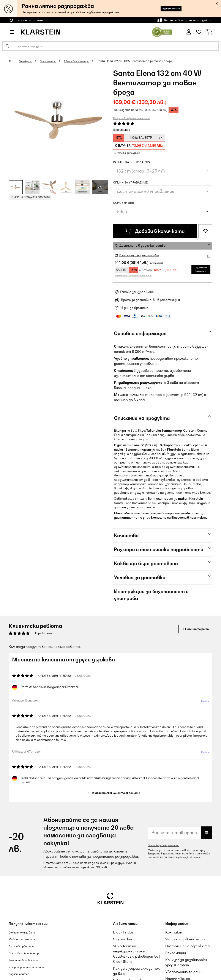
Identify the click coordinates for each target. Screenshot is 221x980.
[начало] (14, 61)
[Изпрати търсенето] (7, 46)
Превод (203, 703)
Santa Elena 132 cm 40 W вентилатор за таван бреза (150, 61)
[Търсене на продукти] (110, 46)
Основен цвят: (125, 203)
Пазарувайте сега (163, 9)
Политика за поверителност (167, 845)
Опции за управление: (131, 182)
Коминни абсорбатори (28, 960)
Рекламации (176, 953)
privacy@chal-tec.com (192, 857)
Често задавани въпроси (187, 939)
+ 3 (100, 187)
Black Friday (123, 932)
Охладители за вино (26, 932)
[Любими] (199, 32)
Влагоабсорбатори (25, 946)
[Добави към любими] (205, 231)
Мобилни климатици (26, 939)
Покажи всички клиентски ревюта (116, 792)
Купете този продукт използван (145, 255)
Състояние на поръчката (188, 946)
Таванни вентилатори (88, 61)
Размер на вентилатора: (132, 162)
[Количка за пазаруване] (209, 32)
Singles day (122, 939)
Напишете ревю (191, 629)
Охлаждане (28, 61)
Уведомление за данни (184, 972)
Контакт (174, 932)
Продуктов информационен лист (131, 118)
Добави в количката (155, 231)
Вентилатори (54, 61)
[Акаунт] (189, 32)
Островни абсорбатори (30, 953)
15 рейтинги (122, 130)
